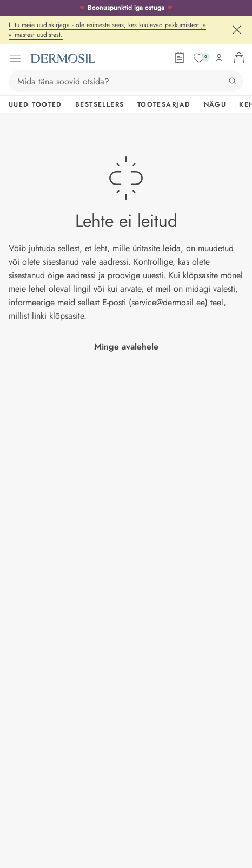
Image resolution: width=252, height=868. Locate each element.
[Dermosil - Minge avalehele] (63, 58)
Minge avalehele (126, 347)
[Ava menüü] (15, 58)
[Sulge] (237, 30)
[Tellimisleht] (180, 58)
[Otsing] (233, 81)
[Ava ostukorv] (239, 58)
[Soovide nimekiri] (199, 58)
